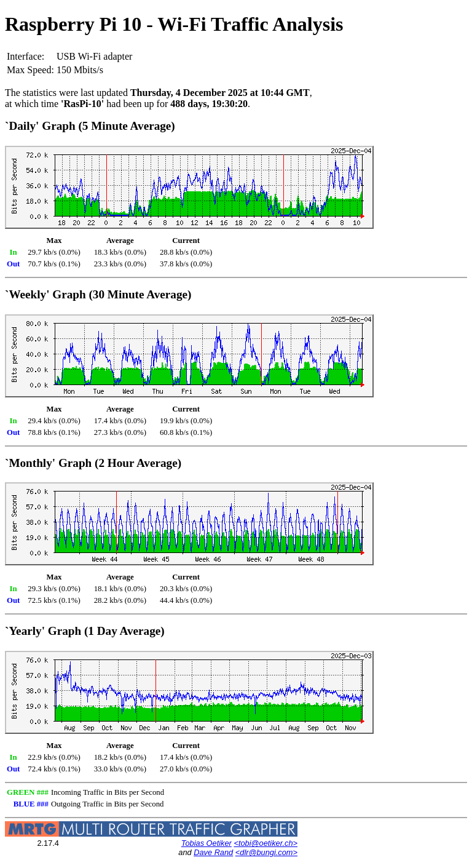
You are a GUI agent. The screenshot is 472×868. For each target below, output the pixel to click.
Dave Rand (213, 852)
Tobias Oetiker (206, 843)
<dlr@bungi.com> (266, 852)
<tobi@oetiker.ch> (265, 843)
